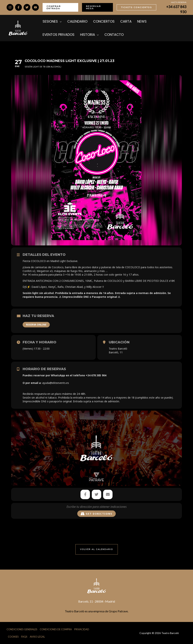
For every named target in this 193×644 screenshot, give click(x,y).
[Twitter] (27, 7)
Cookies (13, 636)
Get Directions (96, 514)
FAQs (24, 636)
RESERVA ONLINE (36, 325)
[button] (60, 7)
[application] (60, 21)
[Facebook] (18, 7)
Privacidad (82, 629)
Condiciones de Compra (56, 629)
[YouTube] (35, 7)
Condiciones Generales (22, 629)
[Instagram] (10, 7)
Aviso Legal (37, 636)
